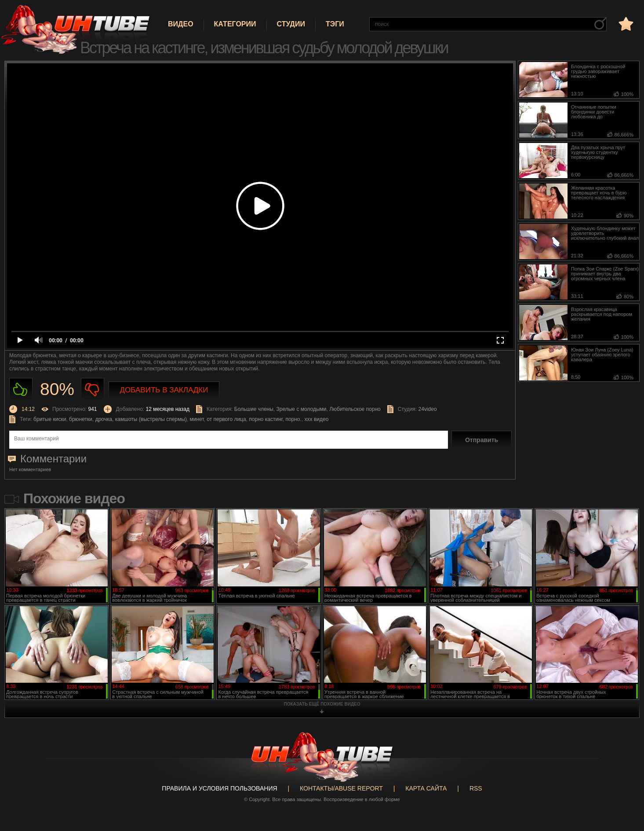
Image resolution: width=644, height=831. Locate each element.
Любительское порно (355, 409)
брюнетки (81, 419)
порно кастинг (266, 419)
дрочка (104, 419)
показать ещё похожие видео (322, 704)
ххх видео (317, 419)
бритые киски (50, 419)
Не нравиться (93, 390)
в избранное (625, 24)
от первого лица (226, 419)
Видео (181, 24)
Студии (291, 24)
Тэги (335, 24)
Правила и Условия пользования (219, 788)
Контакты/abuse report (341, 788)
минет (197, 419)
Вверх (624, 782)
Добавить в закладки (164, 390)
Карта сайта (426, 788)
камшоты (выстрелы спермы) (151, 419)
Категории (235, 24)
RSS (476, 788)
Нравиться (21, 390)
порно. (293, 419)
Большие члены (254, 409)
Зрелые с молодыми (302, 409)
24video (428, 409)
